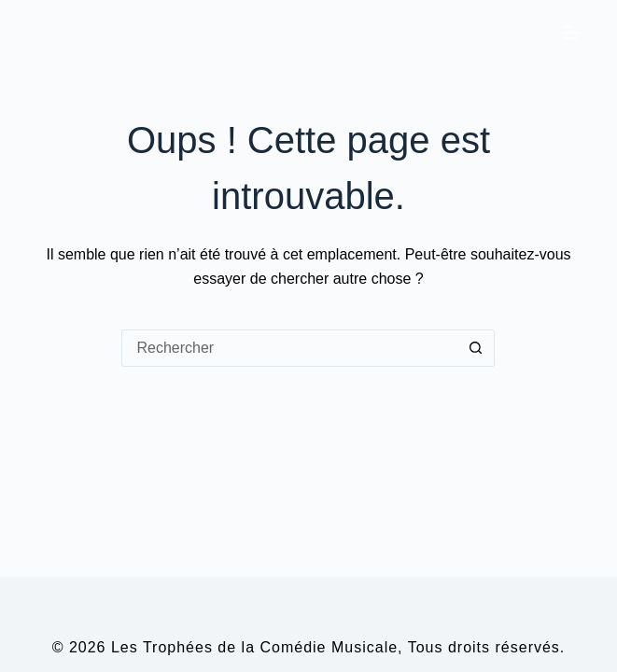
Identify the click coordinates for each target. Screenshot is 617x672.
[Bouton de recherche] (476, 348)
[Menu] (571, 33)
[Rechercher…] (289, 348)
